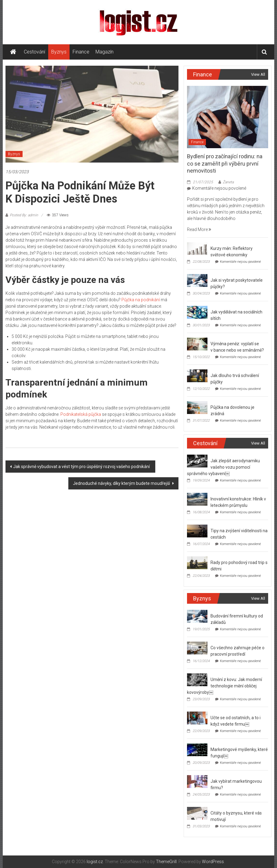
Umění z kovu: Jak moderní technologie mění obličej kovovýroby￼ (224, 686)
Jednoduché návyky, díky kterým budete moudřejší (122, 483)
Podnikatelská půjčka (81, 414)
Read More (199, 229)
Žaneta (228, 182)
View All (258, 74)
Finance (81, 52)
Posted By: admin (24, 215)
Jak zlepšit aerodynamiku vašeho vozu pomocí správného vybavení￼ (223, 467)
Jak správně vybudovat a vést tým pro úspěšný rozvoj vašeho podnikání (82, 467)
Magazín (104, 52)
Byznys (59, 52)
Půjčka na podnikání (141, 300)
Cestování (34, 52)
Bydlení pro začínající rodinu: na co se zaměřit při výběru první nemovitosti (225, 163)
